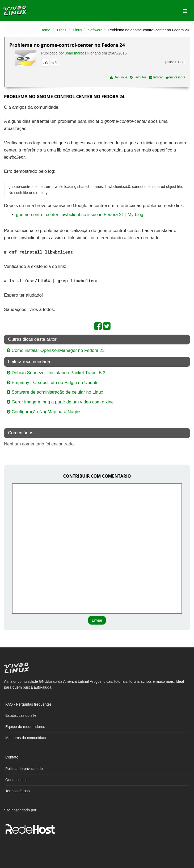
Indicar (156, 77)
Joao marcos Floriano (83, 53)
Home (45, 30)
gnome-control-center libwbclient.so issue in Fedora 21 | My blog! (80, 215)
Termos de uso (18, 791)
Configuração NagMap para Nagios (44, 412)
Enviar (97, 620)
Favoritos (138, 77)
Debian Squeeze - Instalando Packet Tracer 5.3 (56, 373)
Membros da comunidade (26, 738)
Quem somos (16, 780)
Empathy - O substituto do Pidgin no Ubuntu (53, 383)
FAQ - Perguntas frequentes (28, 704)
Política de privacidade (24, 769)
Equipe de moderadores (25, 727)
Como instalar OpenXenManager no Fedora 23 (56, 350)
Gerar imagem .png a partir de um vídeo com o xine (60, 402)
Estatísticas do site (21, 715)
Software (95, 30)
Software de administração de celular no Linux (55, 392)
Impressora (175, 77)
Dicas (62, 30)
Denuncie (119, 77)
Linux (77, 30)
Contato (12, 757)
